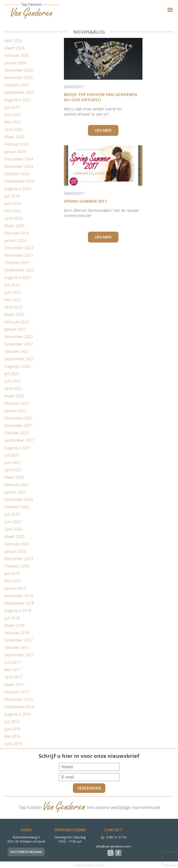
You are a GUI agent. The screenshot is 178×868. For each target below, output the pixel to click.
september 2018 (19, 603)
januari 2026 (15, 63)
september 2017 (19, 655)
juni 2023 (13, 292)
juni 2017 (13, 662)
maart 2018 (14, 625)
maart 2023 (14, 314)
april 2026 (13, 40)
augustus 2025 (18, 100)
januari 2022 (15, 411)
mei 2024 (12, 211)
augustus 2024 (18, 189)
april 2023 (13, 307)
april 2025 (13, 129)
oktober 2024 (17, 174)
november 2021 (19, 425)
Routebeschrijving (26, 852)
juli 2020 (12, 514)
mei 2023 (12, 300)
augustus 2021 (18, 448)
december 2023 (19, 248)
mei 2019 (12, 581)
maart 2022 (14, 396)
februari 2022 (17, 403)
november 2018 (19, 596)
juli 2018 (12, 618)
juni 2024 (13, 203)
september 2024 (19, 181)
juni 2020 (13, 522)
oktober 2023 (17, 263)
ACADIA (78, 865)
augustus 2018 (18, 610)
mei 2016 (12, 736)
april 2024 (13, 218)
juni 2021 (13, 462)
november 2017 (19, 640)
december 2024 (19, 159)
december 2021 (19, 418)
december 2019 (19, 559)
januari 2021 (15, 492)
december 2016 (19, 699)
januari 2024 (15, 240)
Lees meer (103, 130)
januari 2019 (15, 588)
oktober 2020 (17, 507)
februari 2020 (17, 544)
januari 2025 (15, 152)
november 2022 (19, 344)
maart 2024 (14, 226)
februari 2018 (17, 633)
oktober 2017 (17, 647)
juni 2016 (13, 729)
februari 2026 (17, 55)
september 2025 (19, 92)
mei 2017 (12, 670)
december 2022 (19, 337)
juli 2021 (12, 455)
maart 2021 (14, 477)
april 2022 (13, 388)
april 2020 (13, 529)
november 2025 (19, 78)
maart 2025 (14, 137)
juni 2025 (13, 115)
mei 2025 (12, 122)
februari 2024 (17, 233)
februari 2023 (17, 322)
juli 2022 (12, 374)
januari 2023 (15, 329)
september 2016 (19, 707)
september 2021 (19, 440)
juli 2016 (12, 721)
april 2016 (13, 744)
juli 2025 (12, 107)
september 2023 (19, 270)
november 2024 (19, 166)
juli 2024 (12, 196)
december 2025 (19, 70)
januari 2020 (15, 551)
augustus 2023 (18, 277)
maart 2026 (14, 48)
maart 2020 (14, 536)
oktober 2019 (17, 566)
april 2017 (13, 677)
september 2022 (19, 359)
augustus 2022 (18, 366)
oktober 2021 (17, 433)
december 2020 (19, 499)
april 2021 (13, 470)
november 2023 (19, 255)
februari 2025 (17, 144)
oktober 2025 (17, 85)
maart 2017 (14, 684)
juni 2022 (13, 381)
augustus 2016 (18, 714)
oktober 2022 (17, 351)
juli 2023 (12, 285)
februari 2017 (17, 692)
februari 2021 (17, 485)
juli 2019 (12, 573)
